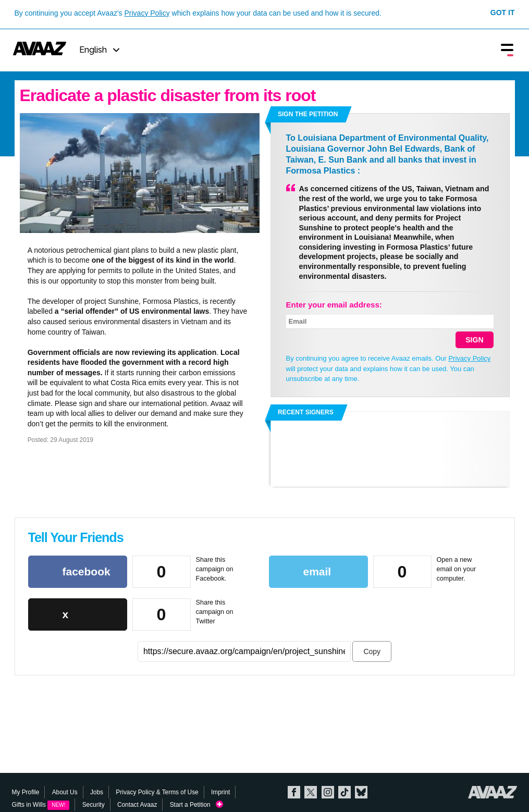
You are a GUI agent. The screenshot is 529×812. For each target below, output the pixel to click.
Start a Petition (196, 805)
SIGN (474, 340)
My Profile (26, 792)
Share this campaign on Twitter (215, 612)
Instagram (328, 792)
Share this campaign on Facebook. (215, 569)
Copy (372, 651)
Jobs (97, 792)
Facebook (294, 792)
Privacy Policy (147, 13)
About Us (65, 792)
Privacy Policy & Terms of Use (157, 792)
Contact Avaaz (137, 805)
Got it (503, 13)
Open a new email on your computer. (457, 569)
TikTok (345, 792)
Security (94, 805)
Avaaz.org (493, 792)
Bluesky (361, 792)
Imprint (220, 792)
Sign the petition (308, 114)
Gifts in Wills (41, 805)
